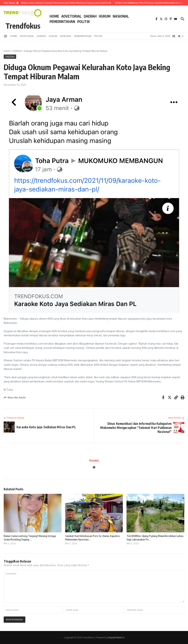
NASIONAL (121, 16)
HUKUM (105, 16)
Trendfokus (23, 26)
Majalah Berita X (116, 637)
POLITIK (84, 21)
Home (7, 51)
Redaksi (94, 461)
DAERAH (90, 16)
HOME (54, 16)
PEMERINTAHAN (62, 21)
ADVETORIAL (71, 16)
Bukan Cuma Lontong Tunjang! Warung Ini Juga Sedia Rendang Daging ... (30, 538)
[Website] (94, 467)
